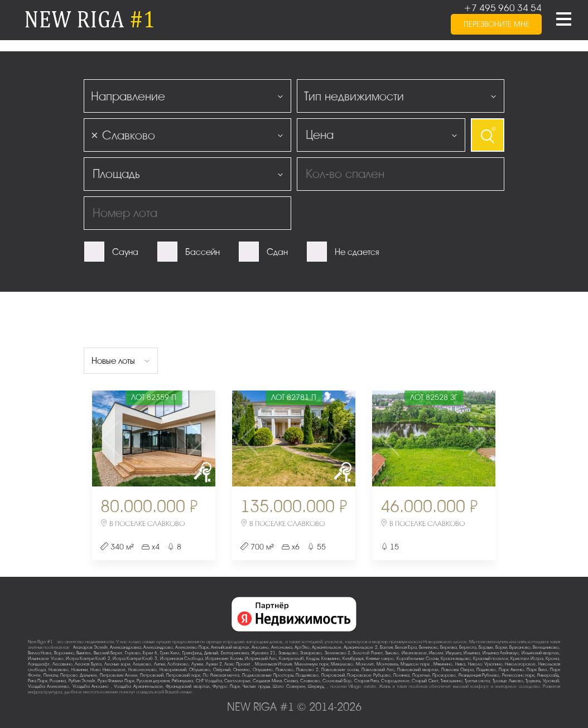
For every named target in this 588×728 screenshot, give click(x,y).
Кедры (313, 659)
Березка (449, 647)
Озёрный (222, 670)
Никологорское (520, 664)
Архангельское (327, 647)
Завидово (288, 653)
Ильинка (472, 653)
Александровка (126, 647)
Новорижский (173, 670)
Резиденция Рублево (479, 675)
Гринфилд (192, 653)
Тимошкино (452, 681)
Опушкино (263, 670)
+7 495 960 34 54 (503, 8)
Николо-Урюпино (485, 664)
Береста (468, 647)
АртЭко (302, 647)
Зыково (392, 653)
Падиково (486, 670)
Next (195, 438)
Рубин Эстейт (82, 681)
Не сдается (357, 252)
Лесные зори (117, 664)
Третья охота (477, 681)
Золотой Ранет (367, 653)
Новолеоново (143, 670)
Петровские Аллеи (119, 675)
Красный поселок (491, 659)
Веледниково (546, 647)
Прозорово (444, 675)
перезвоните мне (497, 24)
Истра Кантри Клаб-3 (135, 659)
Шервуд (316, 686)
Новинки (79, 670)
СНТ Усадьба (209, 681)
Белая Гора (406, 647)
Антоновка (282, 647)
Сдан (277, 252)
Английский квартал (230, 647)
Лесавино (62, 664)
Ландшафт (39, 664)
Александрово (158, 647)
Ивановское (414, 653)
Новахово (59, 670)
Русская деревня (153, 681)
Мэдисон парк (416, 664)
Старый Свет (425, 681)
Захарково (311, 653)
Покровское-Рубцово (369, 675)
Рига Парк (38, 681)
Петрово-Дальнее (79, 675)
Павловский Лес (378, 670)
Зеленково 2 (338, 653)
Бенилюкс (428, 647)
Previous (112, 438)
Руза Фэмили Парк (116, 681)
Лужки (197, 664)
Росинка (58, 681)
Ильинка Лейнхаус (501, 653)
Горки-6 (150, 653)
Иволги (436, 653)
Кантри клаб (291, 659)
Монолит (365, 664)
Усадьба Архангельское (138, 686)
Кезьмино (331, 659)
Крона (552, 659)
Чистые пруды (256, 686)
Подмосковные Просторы (268, 675)
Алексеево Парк (192, 647)
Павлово (285, 670)
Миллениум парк (312, 664)
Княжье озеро (380, 659)
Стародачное (395, 681)
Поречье (421, 675)
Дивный (211, 653)
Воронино (64, 653)
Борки (501, 647)
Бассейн (203, 252)
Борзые (486, 647)
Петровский (152, 675)
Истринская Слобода (182, 659)
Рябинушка (182, 681)
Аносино (260, 647)
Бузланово (520, 647)
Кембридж (353, 659)
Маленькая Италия (274, 664)
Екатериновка (235, 653)
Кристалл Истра (527, 659)
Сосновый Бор (337, 681)
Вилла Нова (40, 653)
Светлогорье (237, 681)
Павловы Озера (457, 670)
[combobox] (187, 96)
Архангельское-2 (361, 647)
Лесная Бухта (88, 664)
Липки (160, 664)
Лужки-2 (214, 664)
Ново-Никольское (108, 670)
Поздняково (307, 675)
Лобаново (178, 664)
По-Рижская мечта (221, 675)
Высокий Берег (108, 653)
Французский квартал (187, 686)
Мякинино (443, 664)
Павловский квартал (418, 670)
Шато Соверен (289, 686)
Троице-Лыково (508, 681)
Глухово (133, 653)
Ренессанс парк (519, 675)
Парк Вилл (537, 670)
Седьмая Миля (267, 681)
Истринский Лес (261, 659)
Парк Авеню (511, 670)
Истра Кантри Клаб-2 (88, 659)
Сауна (125, 252)
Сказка (291, 681)
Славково (310, 681)
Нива (460, 664)
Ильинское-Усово (46, 659)
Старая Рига (367, 681)
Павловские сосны (340, 670)
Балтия (386, 647)
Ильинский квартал (540, 653)
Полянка (401, 675)
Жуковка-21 (263, 653)
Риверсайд (548, 675)
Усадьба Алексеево (49, 686)
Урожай (551, 681)
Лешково (142, 664)
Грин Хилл (170, 653)
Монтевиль (387, 664)
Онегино (242, 670)
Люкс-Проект (238, 664)
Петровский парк (184, 675)
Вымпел (84, 653)
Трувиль (533, 681)
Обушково (200, 670)
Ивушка (454, 653)
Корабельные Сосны (418, 659)
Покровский (333, 675)
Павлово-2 (307, 670)
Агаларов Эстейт (90, 647)
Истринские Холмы (224, 659)
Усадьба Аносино (92, 686)
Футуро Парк (226, 686)
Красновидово (456, 659)
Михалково (342, 664)
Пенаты (51, 675)
